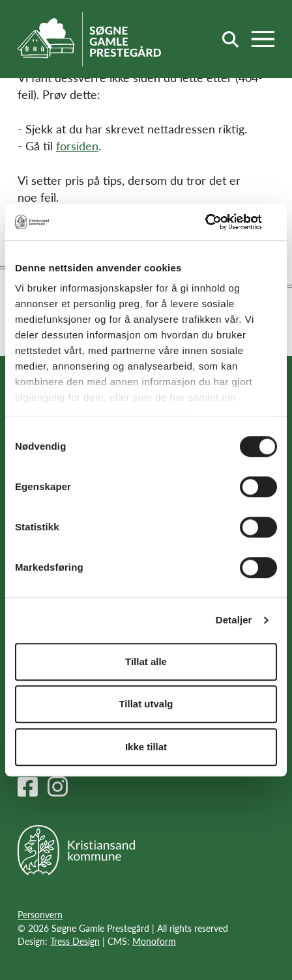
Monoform (154, 941)
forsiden (77, 145)
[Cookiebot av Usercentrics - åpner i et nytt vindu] (220, 222)
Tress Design (75, 941)
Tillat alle (146, 661)
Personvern (40, 914)
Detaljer (234, 620)
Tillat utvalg (146, 704)
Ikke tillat (146, 747)
